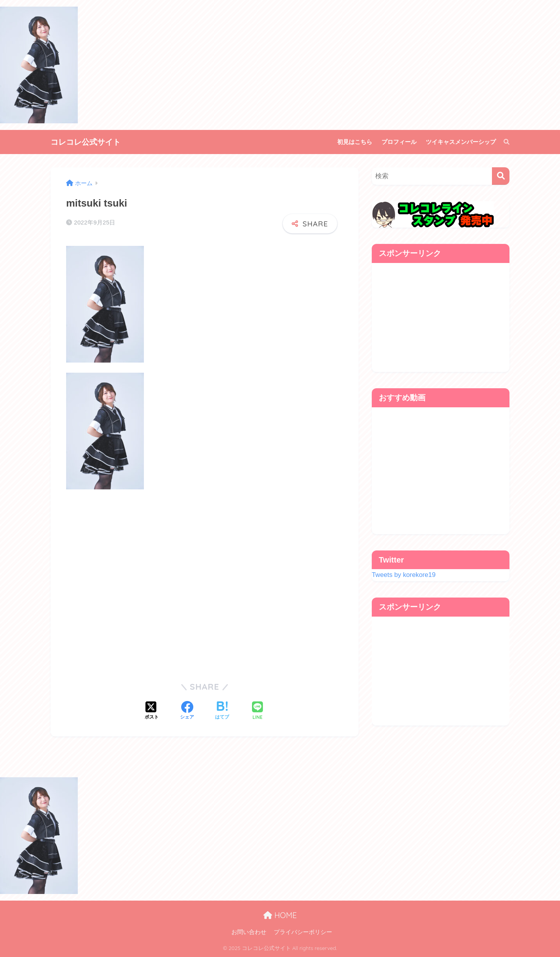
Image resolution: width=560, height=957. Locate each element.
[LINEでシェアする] (257, 711)
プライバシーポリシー (303, 932)
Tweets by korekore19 (404, 575)
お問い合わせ (249, 932)
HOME (280, 915)
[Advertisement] (205, 582)
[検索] (503, 142)
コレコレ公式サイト (86, 142)
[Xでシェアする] (152, 711)
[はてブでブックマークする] (222, 711)
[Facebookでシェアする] (187, 711)
